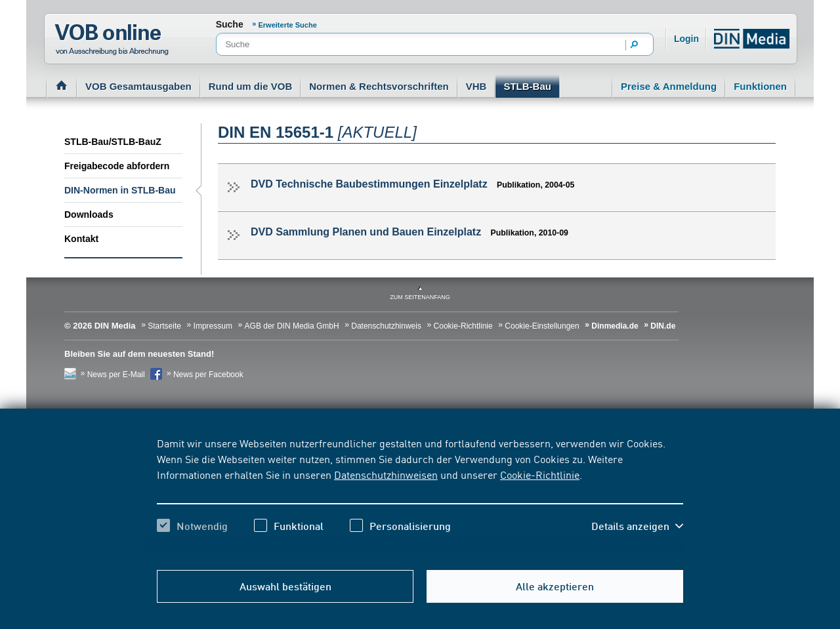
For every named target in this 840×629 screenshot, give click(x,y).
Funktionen (760, 86)
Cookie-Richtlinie (540, 474)
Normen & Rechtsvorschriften (379, 86)
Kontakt (81, 239)
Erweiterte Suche (288, 25)
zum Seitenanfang (420, 297)
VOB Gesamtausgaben (138, 86)
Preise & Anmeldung (669, 86)
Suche (230, 24)
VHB (476, 86)
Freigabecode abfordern (117, 166)
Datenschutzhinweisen (386, 474)
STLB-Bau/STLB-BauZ (113, 142)
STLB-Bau (527, 86)
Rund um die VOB (251, 86)
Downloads (89, 214)
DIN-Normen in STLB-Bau (120, 190)
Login (686, 39)
